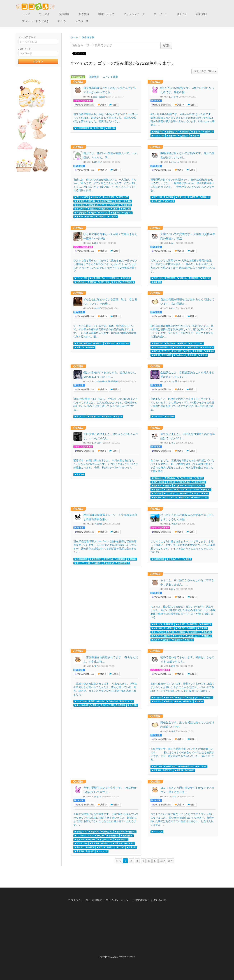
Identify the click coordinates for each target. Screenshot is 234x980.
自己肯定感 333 (105, 201)
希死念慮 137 (184, 482)
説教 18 (156, 351)
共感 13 (180, 105)
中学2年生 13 (121, 840)
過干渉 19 (109, 563)
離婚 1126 (157, 624)
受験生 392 (157, 132)
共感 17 (103, 170)
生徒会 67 (96, 197)
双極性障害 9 (122, 563)
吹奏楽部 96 (127, 836)
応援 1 (193, 805)
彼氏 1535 (95, 278)
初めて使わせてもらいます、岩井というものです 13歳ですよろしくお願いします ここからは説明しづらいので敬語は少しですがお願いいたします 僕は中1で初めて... (182, 687)
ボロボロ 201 (199, 482)
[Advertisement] (117, 930)
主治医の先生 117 (83, 344)
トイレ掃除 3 (184, 559)
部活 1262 (170, 278)
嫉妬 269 (79, 201)
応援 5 (114, 105)
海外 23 (170, 632)
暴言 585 (196, 132)
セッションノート (134, 14)
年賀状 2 (181, 632)
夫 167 (195, 494)
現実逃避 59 (92, 205)
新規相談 (84, 14)
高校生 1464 (170, 767)
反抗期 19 (193, 347)
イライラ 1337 (196, 344)
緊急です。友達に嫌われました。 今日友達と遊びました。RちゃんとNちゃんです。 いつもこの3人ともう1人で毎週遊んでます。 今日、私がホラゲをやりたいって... (106, 464)
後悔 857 (171, 559)
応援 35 (192, 451)
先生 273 (92, 209)
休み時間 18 (80, 213)
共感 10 (103, 316)
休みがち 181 (179, 347)
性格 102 (188, 702)
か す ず (175, 97)
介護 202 (178, 486)
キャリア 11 (157, 632)
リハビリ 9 (178, 636)
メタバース (82, 21)
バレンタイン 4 (171, 494)
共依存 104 (108, 197)
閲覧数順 (94, 77)
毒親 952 (98, 344)
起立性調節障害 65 (83, 128)
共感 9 (180, 389)
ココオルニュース (78, 900)
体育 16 (118, 417)
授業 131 (104, 209)
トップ (26, 14)
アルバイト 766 (185, 478)
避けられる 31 (81, 705)
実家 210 (179, 490)
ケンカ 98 (157, 698)
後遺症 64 (192, 624)
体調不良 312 (158, 482)
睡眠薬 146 (157, 478)
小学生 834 (112, 701)
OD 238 (198, 478)
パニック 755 (81, 278)
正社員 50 (157, 490)
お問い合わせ (159, 900)
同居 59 (191, 628)
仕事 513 (156, 201)
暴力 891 (185, 132)
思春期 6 (190, 770)
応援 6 (193, 251)
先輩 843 (182, 278)
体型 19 (101, 847)
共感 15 (103, 251)
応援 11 (116, 532)
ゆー (173, 308)
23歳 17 (132, 559)
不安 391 (116, 282)
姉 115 (111, 847)
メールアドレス (27, 37)
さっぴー (98, 443)
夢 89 (205, 494)
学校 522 (99, 128)
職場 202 (205, 197)
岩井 (173, 666)
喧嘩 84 (90, 347)
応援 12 (192, 170)
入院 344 (169, 628)
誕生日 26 (184, 498)
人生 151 (131, 847)
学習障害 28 (112, 836)
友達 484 (126, 205)
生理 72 (168, 490)
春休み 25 (208, 132)
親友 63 (92, 282)
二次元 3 (112, 217)
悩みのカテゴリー (205, 71)
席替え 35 (181, 197)
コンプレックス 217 (84, 836)
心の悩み (78, 82)
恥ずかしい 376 (194, 698)
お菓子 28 (193, 197)
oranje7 (98, 308)
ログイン (182, 14)
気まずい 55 (94, 417)
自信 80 (89, 217)
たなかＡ (175, 162)
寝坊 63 (171, 482)
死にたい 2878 (81, 197)
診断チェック (106, 14)
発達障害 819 (81, 559)
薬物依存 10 (96, 559)
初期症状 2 (128, 282)
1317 (162, 861)
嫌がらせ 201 (126, 701)
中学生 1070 (81, 832)
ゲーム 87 (103, 213)
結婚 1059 (157, 628)
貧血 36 (167, 486)
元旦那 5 (166, 640)
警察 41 (168, 702)
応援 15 (116, 389)
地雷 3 (187, 351)
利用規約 (97, 900)
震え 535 (109, 344)
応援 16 (193, 316)
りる (173, 443)
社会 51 (192, 355)
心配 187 (127, 213)
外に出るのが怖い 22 (161, 347)
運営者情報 (141, 900)
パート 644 (157, 417)
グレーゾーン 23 (82, 563)
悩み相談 (64, 14)
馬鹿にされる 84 (97, 701)
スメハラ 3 (168, 201)
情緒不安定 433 (186, 767)
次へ (171, 861)
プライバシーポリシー (118, 900)
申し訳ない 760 (105, 840)
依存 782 (91, 201)
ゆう (173, 589)
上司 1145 (157, 197)
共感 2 (103, 105)
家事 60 (79, 217)
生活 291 (167, 355)
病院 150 (110, 128)
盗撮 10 (94, 705)
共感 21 (180, 674)
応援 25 (116, 805)
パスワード (25, 49)
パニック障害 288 (110, 278)
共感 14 (180, 251)
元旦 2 (155, 640)
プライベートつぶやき (35, 21)
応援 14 (116, 170)
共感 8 (180, 532)
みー (173, 243)
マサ (174, 797)
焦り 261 (79, 205)
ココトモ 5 (157, 832)
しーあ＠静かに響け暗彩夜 (106, 381)
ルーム (62, 21)
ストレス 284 (158, 136)
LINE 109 (156, 494)
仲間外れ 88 (122, 197)
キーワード (161, 14)
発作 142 (125, 278)
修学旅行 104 (171, 132)
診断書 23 (120, 559)
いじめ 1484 (81, 701)
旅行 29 (195, 136)
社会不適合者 (99, 97)
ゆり (96, 243)
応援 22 (193, 105)
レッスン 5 (102, 851)
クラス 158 (80, 209)
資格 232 (205, 278)
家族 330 (171, 136)
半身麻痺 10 (205, 624)
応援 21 (193, 739)
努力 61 (90, 851)
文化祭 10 (101, 217)
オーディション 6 (199, 498)
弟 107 (115, 209)
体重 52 (90, 847)
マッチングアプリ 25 (110, 205)
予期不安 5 (104, 282)
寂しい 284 (80, 417)
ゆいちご (98, 162)
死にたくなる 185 (123, 201)
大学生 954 (157, 278)
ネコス (174, 524)
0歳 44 (92, 213)
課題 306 (194, 278)
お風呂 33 (183, 136)
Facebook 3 (194, 632)
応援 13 (116, 316)
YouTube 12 (180, 355)
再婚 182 (169, 624)
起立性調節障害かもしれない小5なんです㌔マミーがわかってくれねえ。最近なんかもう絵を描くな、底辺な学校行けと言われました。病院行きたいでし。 (106, 118)
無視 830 (169, 197)
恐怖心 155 (80, 282)
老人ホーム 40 (170, 498)
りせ (173, 731)
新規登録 (201, 14)
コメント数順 (110, 77)
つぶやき (44, 14)
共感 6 (180, 170)
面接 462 (156, 486)
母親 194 (97, 563)
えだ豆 (174, 381)
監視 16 (203, 355)
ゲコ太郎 (98, 524)
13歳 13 (208, 698)
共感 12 (180, 316)
